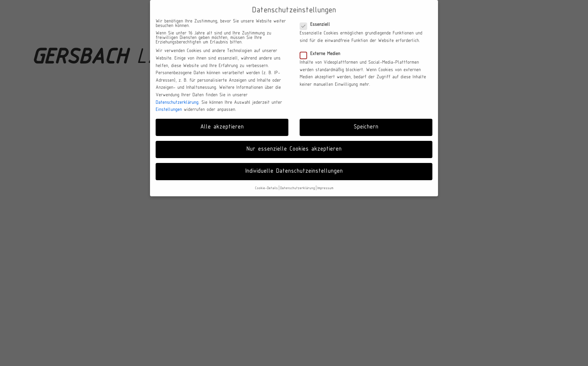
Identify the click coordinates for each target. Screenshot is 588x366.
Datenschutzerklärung (177, 103)
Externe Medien (322, 54)
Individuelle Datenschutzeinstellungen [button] (294, 171)
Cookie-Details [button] (266, 188)
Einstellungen (169, 110)
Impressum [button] (325, 188)
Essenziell (317, 25)
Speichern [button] (366, 127)
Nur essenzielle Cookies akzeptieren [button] (294, 149)
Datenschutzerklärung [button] (298, 188)
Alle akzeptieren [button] (222, 127)
